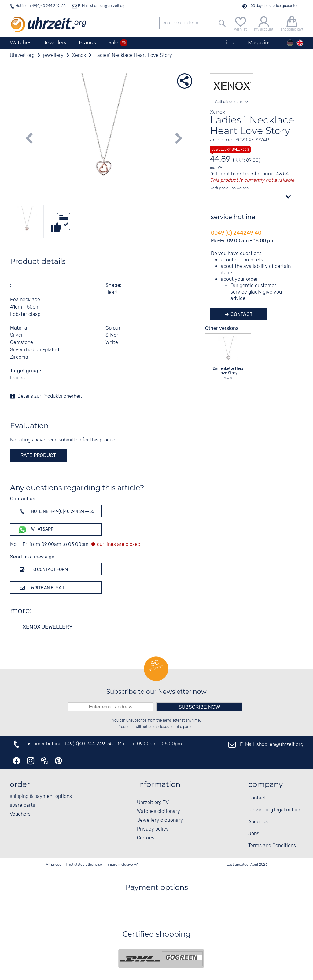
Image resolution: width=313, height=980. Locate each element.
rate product (38, 455)
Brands (87, 43)
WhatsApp (36, 530)
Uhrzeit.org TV (153, 803)
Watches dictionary (158, 812)
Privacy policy (153, 829)
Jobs (254, 834)
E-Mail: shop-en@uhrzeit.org (101, 6)
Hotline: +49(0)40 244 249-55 (41, 6)
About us (258, 822)
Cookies (146, 838)
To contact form (43, 569)
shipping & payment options (41, 797)
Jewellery (55, 43)
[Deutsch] (290, 43)
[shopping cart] (292, 23)
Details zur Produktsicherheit (50, 396)
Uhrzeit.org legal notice (274, 810)
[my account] (264, 23)
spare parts (22, 805)
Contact (241, 314)
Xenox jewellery (48, 627)
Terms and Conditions (272, 846)
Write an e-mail (41, 587)
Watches (21, 43)
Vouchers (20, 814)
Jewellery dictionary (160, 820)
